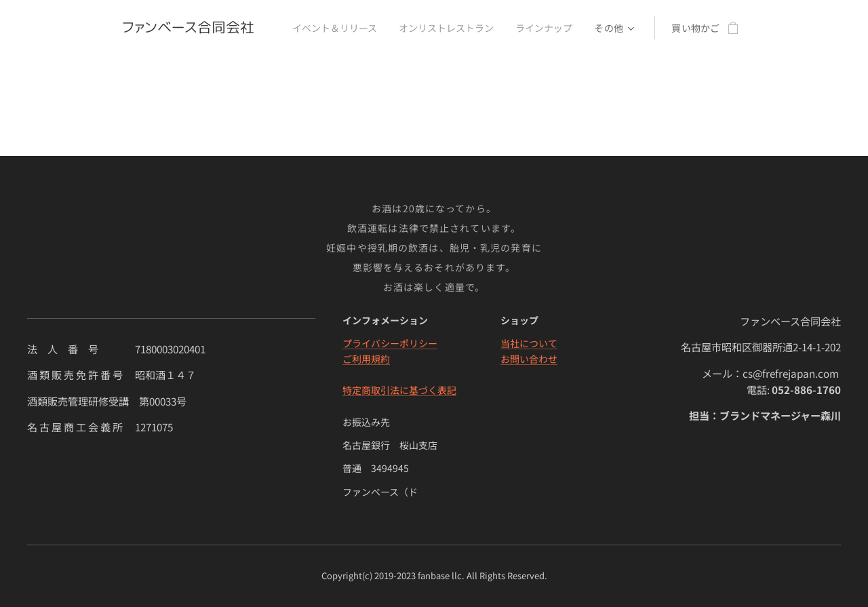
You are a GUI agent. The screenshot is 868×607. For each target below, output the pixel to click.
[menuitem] (335, 28)
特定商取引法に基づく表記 (399, 390)
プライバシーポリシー (390, 343)
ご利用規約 (366, 359)
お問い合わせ (529, 359)
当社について (529, 343)
